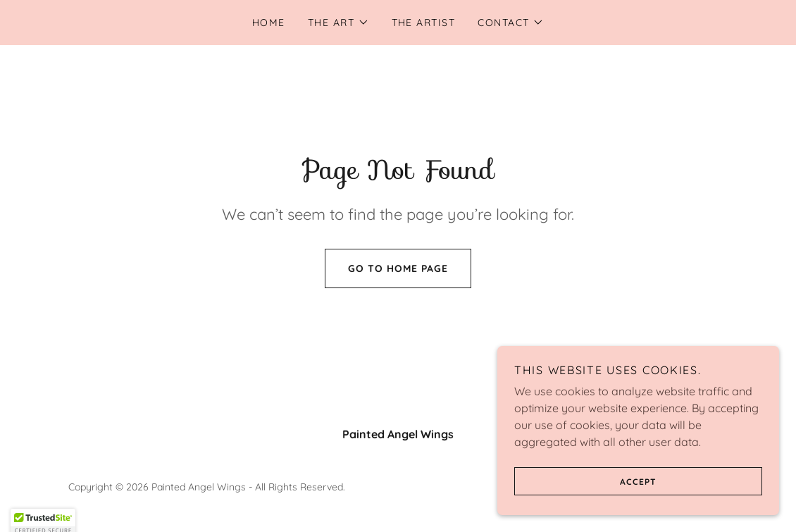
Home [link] (269, 23)
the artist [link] (424, 23)
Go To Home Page (386, 268)
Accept (585, 481)
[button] (338, 23)
